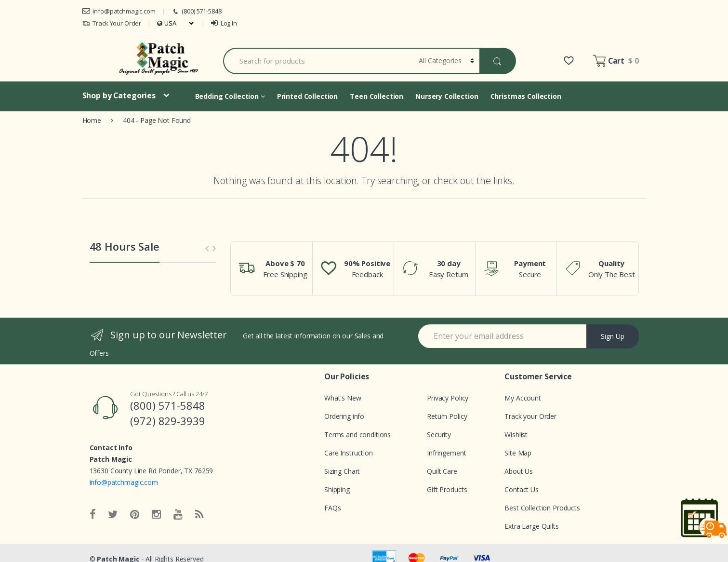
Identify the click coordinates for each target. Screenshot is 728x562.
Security (439, 435)
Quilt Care (442, 471)
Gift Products (447, 489)
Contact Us (522, 489)
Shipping (337, 489)
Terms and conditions (357, 435)
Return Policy (447, 416)
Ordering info (344, 416)
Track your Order (530, 416)
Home (92, 120)
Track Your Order (112, 23)
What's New (343, 398)
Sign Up (613, 336)
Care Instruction (349, 453)
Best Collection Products (542, 508)
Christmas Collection (526, 96)
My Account (523, 398)
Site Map (518, 453)
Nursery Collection (447, 96)
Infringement (446, 453)
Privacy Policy (448, 398)
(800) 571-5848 (197, 11)
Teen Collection (377, 96)
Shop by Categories (119, 95)
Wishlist (516, 435)
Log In (224, 23)
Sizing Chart (342, 471)
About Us (519, 471)
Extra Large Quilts (531, 526)
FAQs (332, 508)
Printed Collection (307, 96)
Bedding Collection (230, 96)
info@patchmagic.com (119, 11)
